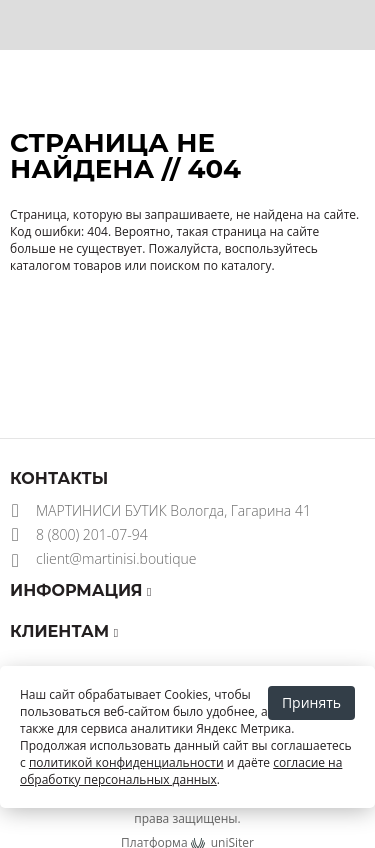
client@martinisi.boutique (116, 558)
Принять (311, 702)
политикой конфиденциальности (126, 762)
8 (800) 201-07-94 (92, 534)
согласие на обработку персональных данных (181, 771)
